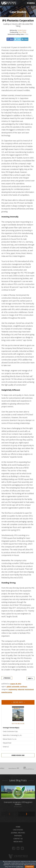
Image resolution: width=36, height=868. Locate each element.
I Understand (29, 867)
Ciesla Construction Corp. (10, 731)
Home (18, 827)
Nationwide (16, 687)
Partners (18, 836)
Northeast (24, 687)
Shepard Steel (7, 743)
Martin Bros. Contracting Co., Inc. (12, 735)
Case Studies (18, 830)
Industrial (21, 689)
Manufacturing (7, 692)
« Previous (7, 678)
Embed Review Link (18, 755)
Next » (30, 678)
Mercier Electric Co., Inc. (10, 739)
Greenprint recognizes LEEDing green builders (18, 803)
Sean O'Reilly (22, 32)
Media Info (18, 842)
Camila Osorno (22, 30)
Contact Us (18, 839)
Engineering (13, 689)
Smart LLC (6, 747)
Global (9, 687)
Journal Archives (18, 833)
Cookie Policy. (20, 867)
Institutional (29, 689)
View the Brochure (18, 724)
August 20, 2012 (16, 684)
